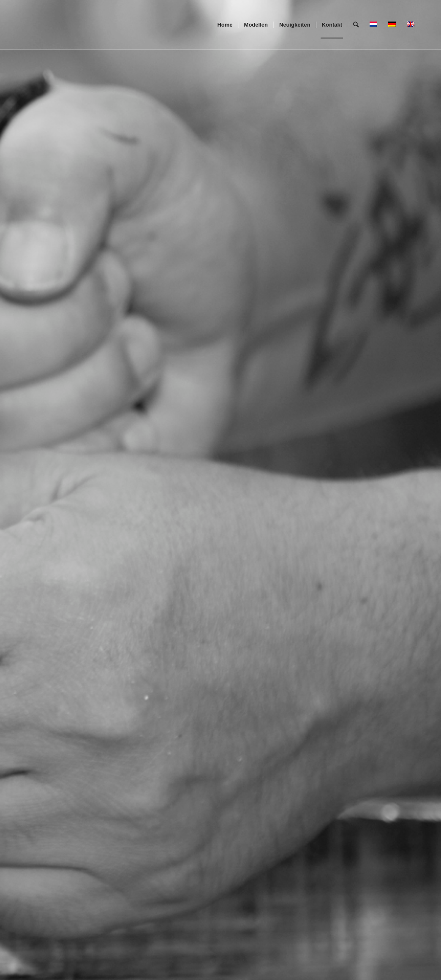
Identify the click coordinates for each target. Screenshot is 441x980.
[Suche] (356, 25)
